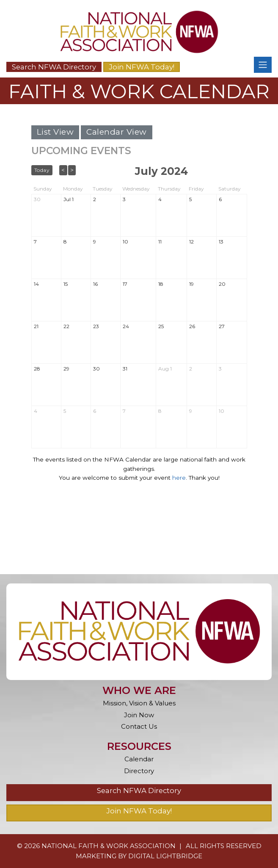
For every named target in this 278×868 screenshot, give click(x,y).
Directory (139, 771)
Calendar (139, 759)
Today (42, 170)
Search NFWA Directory (54, 67)
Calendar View (117, 132)
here (179, 478)
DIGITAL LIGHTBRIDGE (165, 856)
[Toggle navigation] (263, 65)
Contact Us (139, 726)
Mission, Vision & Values (139, 703)
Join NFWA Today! (142, 67)
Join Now (139, 715)
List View (55, 132)
